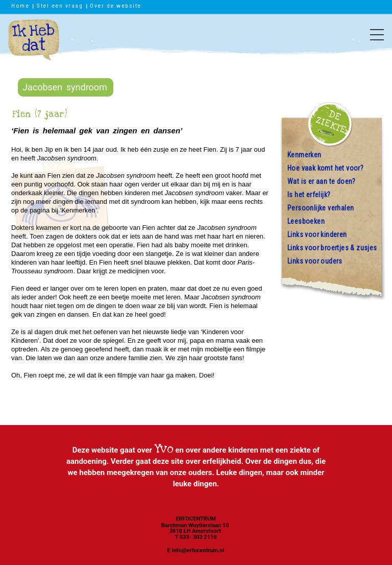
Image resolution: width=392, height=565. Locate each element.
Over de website (116, 6)
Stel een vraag (59, 6)
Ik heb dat (34, 45)
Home (20, 6)
